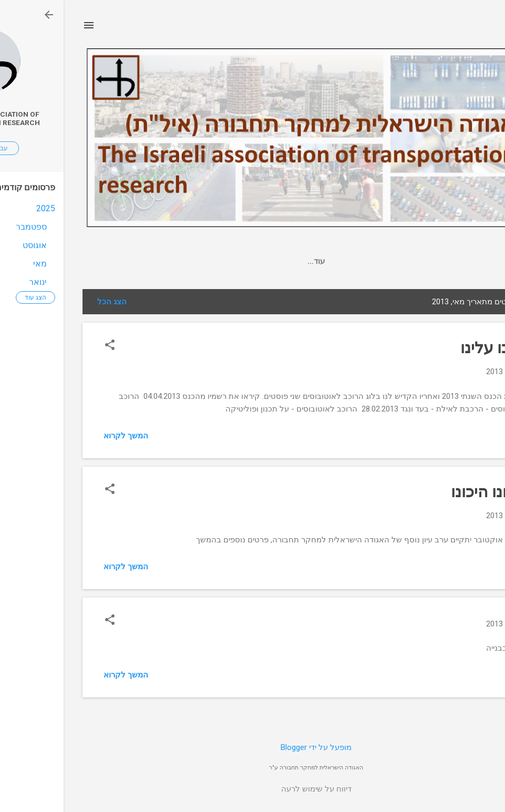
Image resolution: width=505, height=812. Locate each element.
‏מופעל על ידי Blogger (252, 747)
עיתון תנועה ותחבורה (259, 261)
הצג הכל (48, 302)
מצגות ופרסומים (339, 261)
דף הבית (398, 261)
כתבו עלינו (431, 348)
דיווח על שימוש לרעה (253, 789)
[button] (46, 346)
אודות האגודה (116, 261)
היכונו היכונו (426, 492)
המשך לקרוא (62, 436)
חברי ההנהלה (182, 261)
